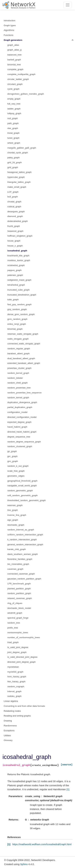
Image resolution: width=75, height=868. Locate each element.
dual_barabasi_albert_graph (21, 358)
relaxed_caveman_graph (20, 598)
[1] (68, 789)
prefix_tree (13, 628)
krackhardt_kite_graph (18, 256)
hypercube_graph (16, 177)
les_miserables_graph (18, 564)
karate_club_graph (17, 549)
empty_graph (14, 99)
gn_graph (12, 451)
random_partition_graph (19, 593)
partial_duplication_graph (20, 407)
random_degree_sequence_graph (24, 442)
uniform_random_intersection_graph (25, 535)
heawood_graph (15, 231)
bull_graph (13, 197)
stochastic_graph (16, 525)
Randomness (10, 726)
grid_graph (13, 167)
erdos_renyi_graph (17, 324)
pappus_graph (14, 270)
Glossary (8, 740)
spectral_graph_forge (18, 618)
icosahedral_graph (17, 251)
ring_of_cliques (15, 603)
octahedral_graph (16, 265)
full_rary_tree (14, 104)
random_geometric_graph (20, 491)
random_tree (14, 623)
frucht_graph (14, 226)
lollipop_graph (14, 113)
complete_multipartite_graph (21, 74)
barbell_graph (14, 60)
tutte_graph (13, 300)
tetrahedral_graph (16, 285)
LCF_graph (13, 192)
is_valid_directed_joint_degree (22, 657)
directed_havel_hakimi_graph (22, 432)
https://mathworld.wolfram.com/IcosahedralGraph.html (42, 844)
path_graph (13, 123)
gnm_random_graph (17, 319)
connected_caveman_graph (21, 574)
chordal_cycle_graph (18, 153)
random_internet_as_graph (21, 530)
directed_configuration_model (22, 417)
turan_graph (13, 138)
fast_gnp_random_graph (19, 304)
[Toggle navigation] (68, 5)
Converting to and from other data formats (24, 706)
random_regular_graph (19, 349)
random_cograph (16, 686)
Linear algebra (11, 701)
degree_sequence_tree (19, 437)
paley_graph (13, 158)
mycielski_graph (15, 672)
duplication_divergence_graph (22, 402)
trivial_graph (13, 133)
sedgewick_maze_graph (19, 280)
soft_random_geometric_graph (23, 495)
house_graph (14, 241)
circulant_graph (15, 84)
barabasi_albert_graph (19, 353)
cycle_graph (13, 89)
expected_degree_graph (19, 422)
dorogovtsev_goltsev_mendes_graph (26, 94)
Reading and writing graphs (17, 716)
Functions (9, 35)
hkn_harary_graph (16, 682)
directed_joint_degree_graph (22, 662)
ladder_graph (14, 109)
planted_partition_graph (19, 589)
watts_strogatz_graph (18, 339)
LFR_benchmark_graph (19, 584)
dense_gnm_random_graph (21, 314)
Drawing (8, 721)
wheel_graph (14, 143)
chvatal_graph (14, 202)
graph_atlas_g (14, 50)
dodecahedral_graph (18, 221)
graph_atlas (13, 45)
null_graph (13, 118)
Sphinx (24, 864)
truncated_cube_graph (19, 290)
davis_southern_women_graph (23, 554)
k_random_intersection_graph (22, 540)
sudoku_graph (14, 696)
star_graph (13, 128)
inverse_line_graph (17, 515)
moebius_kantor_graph (19, 260)
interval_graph (14, 691)
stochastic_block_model (19, 608)
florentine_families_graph (20, 559)
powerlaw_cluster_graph (19, 368)
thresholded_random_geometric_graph (27, 500)
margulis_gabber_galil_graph (22, 148)
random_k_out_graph (18, 466)
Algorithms (9, 30)
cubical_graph (14, 207)
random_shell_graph (18, 383)
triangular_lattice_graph (19, 182)
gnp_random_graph (17, 309)
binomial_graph (15, 329)
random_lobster (15, 378)
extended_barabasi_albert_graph (24, 363)
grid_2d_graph (15, 162)
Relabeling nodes (12, 711)
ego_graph (13, 520)
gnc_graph (13, 461)
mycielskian (13, 667)
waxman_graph (15, 505)
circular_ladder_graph (18, 79)
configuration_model (17, 412)
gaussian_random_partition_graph (24, 579)
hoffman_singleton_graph (20, 236)
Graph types (10, 25)
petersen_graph (15, 275)
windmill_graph (15, 613)
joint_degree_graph (17, 652)
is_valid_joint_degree (18, 647)
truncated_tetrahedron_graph (22, 295)
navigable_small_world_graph (22, 486)
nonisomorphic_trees (18, 632)
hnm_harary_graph (17, 677)
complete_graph (15, 69)
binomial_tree (14, 65)
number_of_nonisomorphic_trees (24, 637)
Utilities (7, 735)
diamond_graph (15, 216)
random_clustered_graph (20, 446)
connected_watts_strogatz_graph (24, 344)
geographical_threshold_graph (22, 481)
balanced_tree (14, 55)
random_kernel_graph (18, 373)
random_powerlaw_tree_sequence (24, 393)
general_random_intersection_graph (25, 544)
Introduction (10, 20)
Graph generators (13, 40)
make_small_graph (17, 187)
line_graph (13, 510)
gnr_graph (12, 456)
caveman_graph (15, 569)
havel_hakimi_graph (17, 427)
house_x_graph (15, 246)
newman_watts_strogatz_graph (23, 334)
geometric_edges (16, 476)
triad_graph (13, 642)
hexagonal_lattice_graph (19, 172)
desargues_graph (16, 211)
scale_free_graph (16, 471)
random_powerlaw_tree (19, 388)
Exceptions (9, 731)
